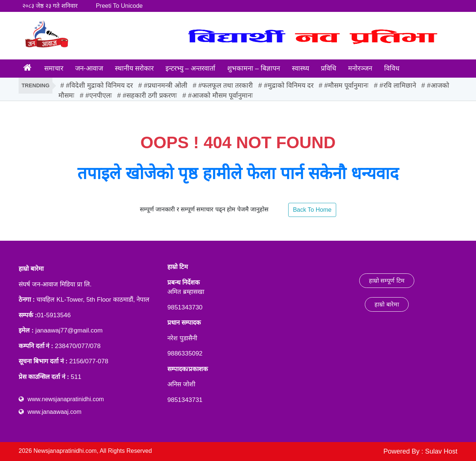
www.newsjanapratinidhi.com (66, 399)
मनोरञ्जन (360, 68)
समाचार (54, 68)
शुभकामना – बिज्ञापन (254, 68)
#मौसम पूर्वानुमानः (346, 85)
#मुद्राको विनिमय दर (289, 85)
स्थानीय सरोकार (134, 68)
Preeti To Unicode (119, 6)
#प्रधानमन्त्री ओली (166, 85)
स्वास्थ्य (300, 68)
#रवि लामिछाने (398, 85)
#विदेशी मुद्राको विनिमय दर (99, 85)
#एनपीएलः (99, 95)
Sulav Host (441, 451)
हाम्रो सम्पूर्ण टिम (387, 281)
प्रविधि (329, 68)
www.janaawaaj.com (54, 412)
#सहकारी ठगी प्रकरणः (150, 95)
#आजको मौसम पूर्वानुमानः (221, 95)
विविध (392, 68)
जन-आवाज (89, 68)
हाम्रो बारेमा (387, 304)
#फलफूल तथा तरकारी (226, 85)
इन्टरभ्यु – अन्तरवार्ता (190, 68)
